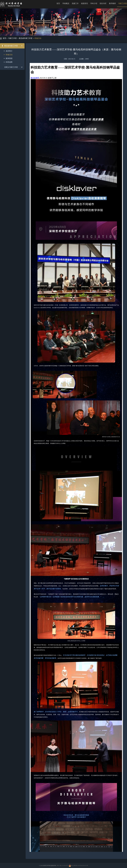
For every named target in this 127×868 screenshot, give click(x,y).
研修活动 (38, 38)
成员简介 (9, 51)
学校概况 (66, 3)
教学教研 (112, 3)
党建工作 (75, 3)
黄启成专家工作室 (26, 38)
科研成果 (9, 62)
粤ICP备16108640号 (62, 866)
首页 (58, 3)
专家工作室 (12, 38)
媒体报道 (9, 58)
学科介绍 (94, 3)
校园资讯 (84, 3)
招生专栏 (103, 3)
